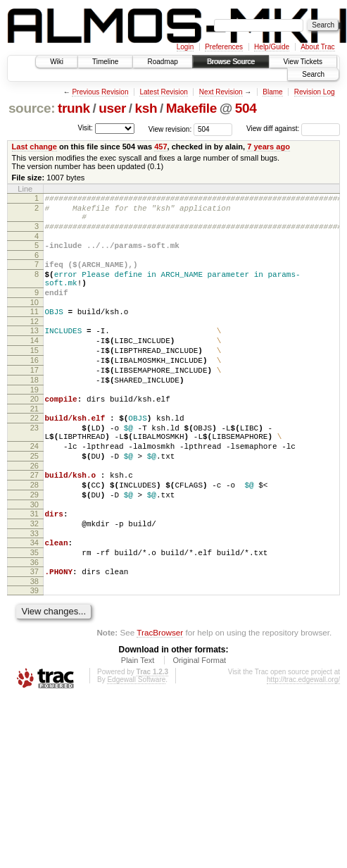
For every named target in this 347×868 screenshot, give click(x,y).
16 (34, 387)
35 (34, 612)
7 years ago (269, 147)
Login (185, 47)
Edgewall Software (136, 743)
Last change (34, 147)
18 (34, 411)
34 (34, 600)
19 (34, 423)
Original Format (199, 724)
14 (34, 364)
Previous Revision (100, 92)
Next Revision (221, 92)
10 (34, 321)
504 (246, 108)
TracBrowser (160, 696)
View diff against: (293, 129)
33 (34, 590)
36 (34, 624)
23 (34, 466)
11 (34, 330)
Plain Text (138, 724)
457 (160, 147)
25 (34, 500)
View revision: (170, 129)
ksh (146, 108)
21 (34, 445)
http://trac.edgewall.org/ (303, 743)
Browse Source (231, 62)
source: (32, 108)
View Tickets (303, 62)
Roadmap (162, 62)
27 (34, 521)
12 (34, 342)
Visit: (85, 128)
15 (34, 376)
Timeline (105, 62)
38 (34, 645)
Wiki (57, 62)
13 (34, 352)
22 (34, 454)
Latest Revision (163, 92)
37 (34, 633)
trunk (74, 108)
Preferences (224, 47)
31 (34, 566)
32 (34, 578)
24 (34, 488)
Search (313, 74)
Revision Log (315, 92)
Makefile (191, 108)
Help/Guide (272, 47)
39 (34, 654)
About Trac (317, 47)
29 (34, 545)
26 (34, 512)
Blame (272, 92)
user (112, 108)
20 (34, 433)
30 (34, 557)
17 (34, 399)
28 (34, 533)
